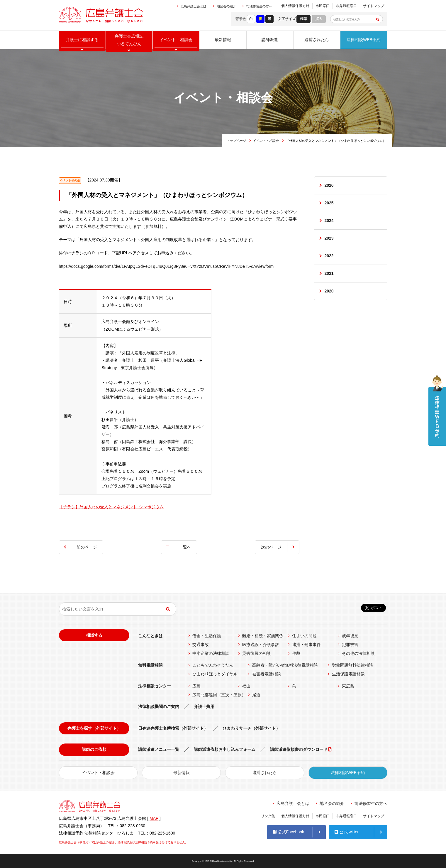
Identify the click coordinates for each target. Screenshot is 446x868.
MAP (154, 818)
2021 (329, 274)
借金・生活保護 (207, 636)
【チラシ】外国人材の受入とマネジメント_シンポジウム (111, 507)
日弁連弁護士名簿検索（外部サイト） (173, 728)
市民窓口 (323, 6)
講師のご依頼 (94, 749)
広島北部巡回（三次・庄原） (219, 695)
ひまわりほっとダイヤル (215, 674)
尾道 (256, 695)
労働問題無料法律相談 (352, 665)
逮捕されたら (317, 40)
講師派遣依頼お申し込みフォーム (225, 749)
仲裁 (296, 653)
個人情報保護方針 (295, 6)
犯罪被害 (350, 645)
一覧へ (185, 547)
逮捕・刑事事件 (306, 645)
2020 (329, 291)
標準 (303, 19)
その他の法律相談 (358, 653)
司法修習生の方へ (259, 6)
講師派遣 (270, 40)
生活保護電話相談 (348, 674)
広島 (196, 686)
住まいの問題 (304, 636)
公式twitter (347, 832)
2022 (329, 256)
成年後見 (350, 636)
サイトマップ (374, 6)
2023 (329, 238)
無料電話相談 (150, 665)
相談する (94, 635)
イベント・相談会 (266, 141)
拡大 (319, 19)
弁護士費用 (204, 706)
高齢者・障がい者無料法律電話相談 (285, 665)
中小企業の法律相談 (211, 653)
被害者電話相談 (267, 674)
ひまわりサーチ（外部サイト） (251, 728)
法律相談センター (155, 686)
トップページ (236, 141)
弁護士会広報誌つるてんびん (129, 40)
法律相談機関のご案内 (159, 706)
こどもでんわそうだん (213, 665)
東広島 (348, 686)
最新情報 (223, 40)
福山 (246, 686)
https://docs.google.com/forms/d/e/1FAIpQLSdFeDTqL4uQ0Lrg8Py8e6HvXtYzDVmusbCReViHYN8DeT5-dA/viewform (166, 266)
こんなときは (150, 636)
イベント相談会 (176, 40)
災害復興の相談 (257, 653)
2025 (329, 203)
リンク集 (268, 816)
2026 (329, 185)
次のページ (271, 547)
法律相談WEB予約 (364, 40)
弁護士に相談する (82, 40)
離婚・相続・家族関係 (263, 636)
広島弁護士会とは (194, 6)
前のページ (87, 547)
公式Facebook (289, 832)
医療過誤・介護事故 (261, 645)
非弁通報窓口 (346, 6)
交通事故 (201, 645)
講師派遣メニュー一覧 (159, 749)
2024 (329, 221)
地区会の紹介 (226, 6)
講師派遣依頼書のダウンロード (299, 749)
